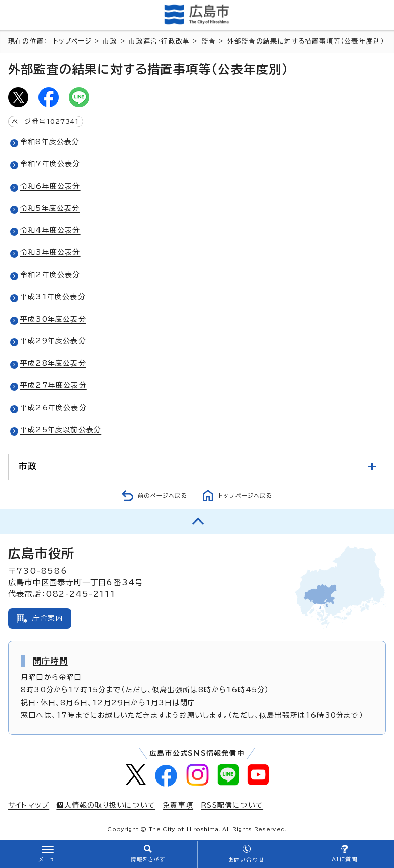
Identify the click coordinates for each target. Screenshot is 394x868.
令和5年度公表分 (50, 208)
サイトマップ (29, 805)
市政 (110, 41)
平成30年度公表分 (53, 319)
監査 (209, 41)
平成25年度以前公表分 (61, 430)
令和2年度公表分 (50, 275)
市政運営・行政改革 (159, 41)
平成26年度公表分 (53, 408)
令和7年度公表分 (50, 164)
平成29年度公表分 (53, 341)
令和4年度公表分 (50, 230)
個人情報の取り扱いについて (106, 805)
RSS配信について (232, 805)
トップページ (72, 41)
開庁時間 (50, 661)
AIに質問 (345, 859)
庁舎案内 (48, 618)
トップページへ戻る (245, 495)
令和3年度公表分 (50, 252)
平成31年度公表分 (53, 297)
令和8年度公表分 (50, 142)
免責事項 (178, 805)
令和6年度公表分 (50, 186)
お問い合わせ (246, 860)
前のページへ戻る (163, 495)
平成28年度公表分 (53, 363)
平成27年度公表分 (53, 385)
